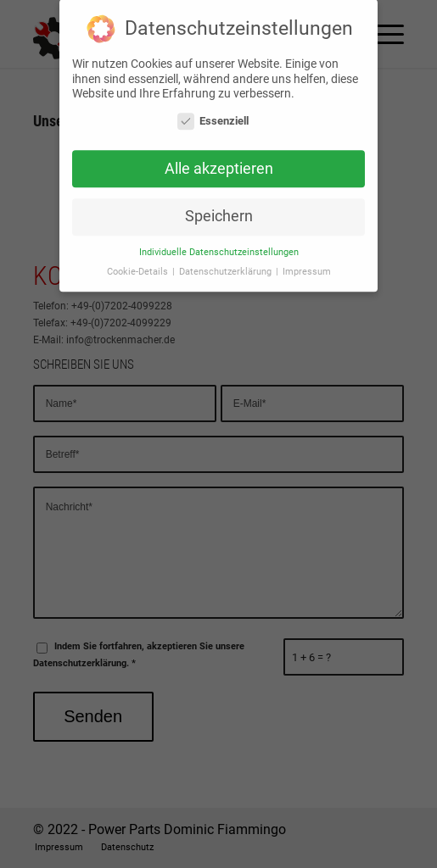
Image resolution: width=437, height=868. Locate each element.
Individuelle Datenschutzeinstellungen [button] (219, 247)
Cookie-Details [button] (139, 267)
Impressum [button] (307, 267)
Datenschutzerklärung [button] (227, 267)
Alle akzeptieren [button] (219, 164)
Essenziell (213, 116)
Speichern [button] (219, 211)
